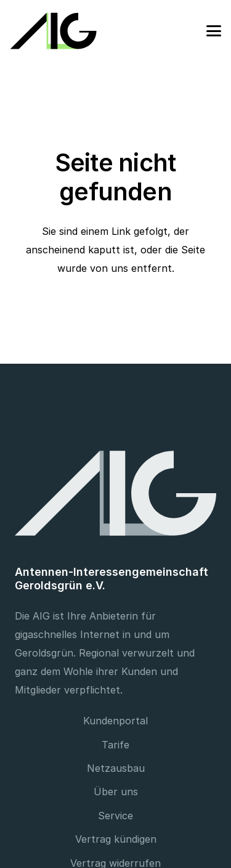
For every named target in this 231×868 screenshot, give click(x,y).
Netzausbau (116, 768)
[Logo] (53, 31)
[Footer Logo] (115, 493)
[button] (214, 31)
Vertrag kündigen (116, 839)
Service (115, 816)
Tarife (115, 745)
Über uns (116, 792)
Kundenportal (115, 721)
